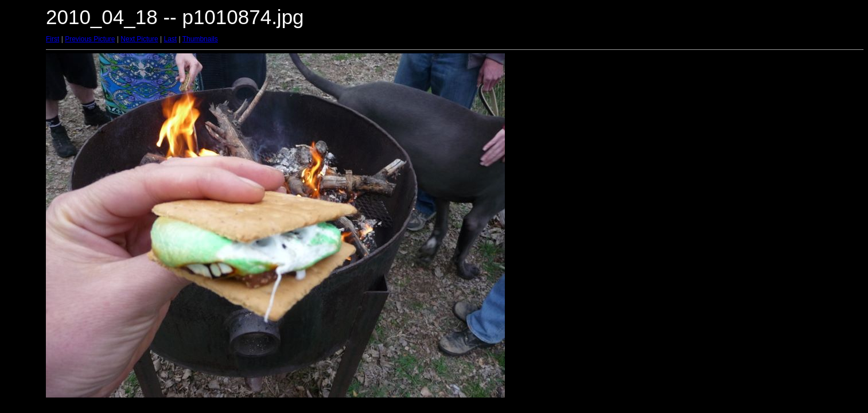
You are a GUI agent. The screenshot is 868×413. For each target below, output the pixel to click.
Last (170, 39)
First (52, 39)
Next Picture (139, 39)
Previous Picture (90, 39)
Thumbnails (200, 39)
